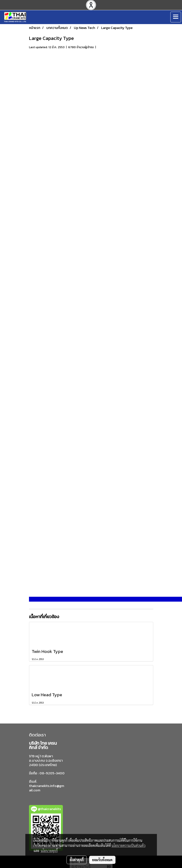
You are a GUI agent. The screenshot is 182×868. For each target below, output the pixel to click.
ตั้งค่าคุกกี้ (77, 860)
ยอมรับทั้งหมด (102, 860)
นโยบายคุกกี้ (49, 850)
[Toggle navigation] (176, 17)
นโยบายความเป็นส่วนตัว (129, 845)
